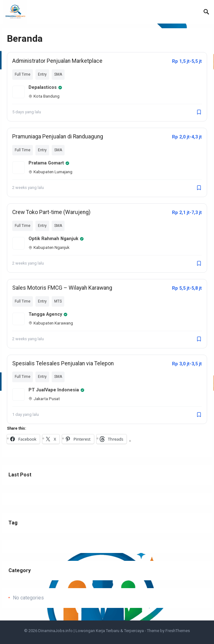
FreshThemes (178, 631)
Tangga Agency (48, 314)
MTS (58, 301)
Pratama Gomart (49, 163)
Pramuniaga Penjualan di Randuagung (58, 137)
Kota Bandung (44, 96)
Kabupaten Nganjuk (49, 247)
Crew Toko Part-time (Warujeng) (51, 212)
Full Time (23, 74)
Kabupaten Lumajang (50, 172)
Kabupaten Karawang (51, 323)
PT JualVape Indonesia (57, 390)
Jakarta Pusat (44, 399)
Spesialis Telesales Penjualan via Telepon (63, 363)
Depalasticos (45, 87)
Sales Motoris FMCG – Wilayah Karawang (62, 288)
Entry (42, 74)
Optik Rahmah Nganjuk (56, 239)
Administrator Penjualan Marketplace (57, 61)
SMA (58, 74)
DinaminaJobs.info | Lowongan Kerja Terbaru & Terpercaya (91, 631)
